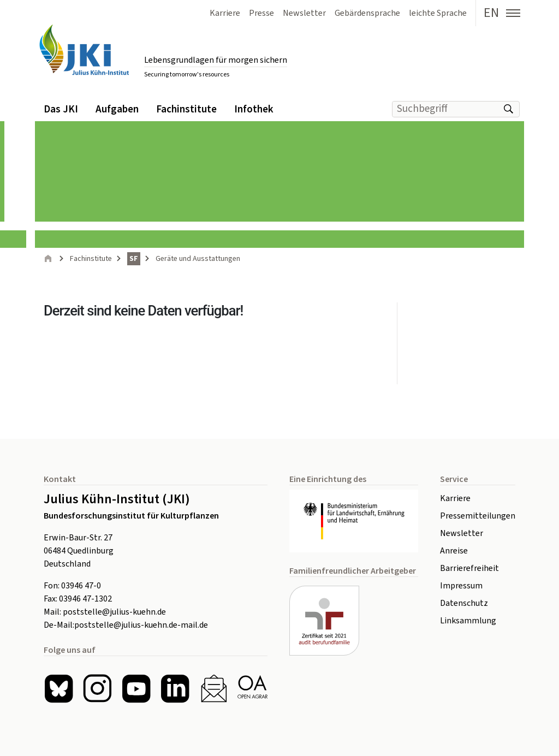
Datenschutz (464, 603)
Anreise (454, 551)
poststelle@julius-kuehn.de (114, 612)
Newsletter (462, 533)
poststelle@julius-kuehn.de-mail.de (141, 625)
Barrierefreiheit (469, 568)
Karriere (455, 498)
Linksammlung (468, 621)
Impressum (461, 586)
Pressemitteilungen (478, 516)
